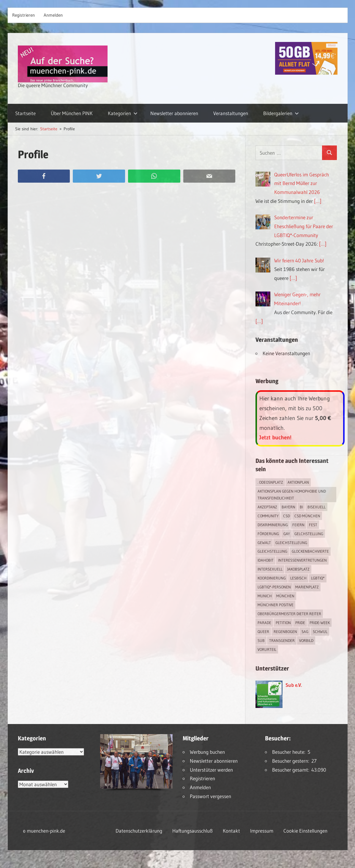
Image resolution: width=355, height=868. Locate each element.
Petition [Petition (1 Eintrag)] (283, 623)
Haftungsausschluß (193, 831)
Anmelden (53, 15)
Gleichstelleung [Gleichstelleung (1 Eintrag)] (291, 543)
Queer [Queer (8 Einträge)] (263, 632)
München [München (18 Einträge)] (285, 596)
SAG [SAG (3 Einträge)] (305, 632)
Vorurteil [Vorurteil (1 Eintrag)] (267, 649)
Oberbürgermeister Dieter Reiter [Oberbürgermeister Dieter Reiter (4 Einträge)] (289, 614)
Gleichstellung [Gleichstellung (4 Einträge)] (272, 551)
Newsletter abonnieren (174, 113)
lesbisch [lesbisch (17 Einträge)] (298, 578)
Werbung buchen (207, 752)
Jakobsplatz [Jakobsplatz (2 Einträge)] (298, 569)
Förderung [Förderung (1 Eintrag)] (268, 534)
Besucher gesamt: (292, 770)
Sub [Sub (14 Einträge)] (261, 640)
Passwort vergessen (210, 796)
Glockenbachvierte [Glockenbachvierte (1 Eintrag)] (310, 551)
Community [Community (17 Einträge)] (268, 516)
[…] (318, 201)
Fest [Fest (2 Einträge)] (313, 525)
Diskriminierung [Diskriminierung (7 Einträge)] (273, 525)
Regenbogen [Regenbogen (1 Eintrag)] (285, 632)
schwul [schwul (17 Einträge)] (320, 632)
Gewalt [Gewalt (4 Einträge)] (264, 543)
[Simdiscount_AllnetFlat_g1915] (306, 73)
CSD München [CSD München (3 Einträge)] (307, 516)
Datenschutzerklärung (139, 831)
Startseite (25, 113)
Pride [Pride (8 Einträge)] (300, 623)
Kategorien (123, 113)
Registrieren (23, 15)
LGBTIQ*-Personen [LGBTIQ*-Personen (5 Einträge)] (274, 587)
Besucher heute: (290, 752)
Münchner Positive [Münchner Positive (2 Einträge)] (276, 605)
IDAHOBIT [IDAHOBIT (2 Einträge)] (266, 560)
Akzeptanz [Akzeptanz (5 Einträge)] (267, 507)
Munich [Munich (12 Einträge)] (265, 596)
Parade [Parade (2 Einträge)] (264, 623)
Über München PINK (72, 113)
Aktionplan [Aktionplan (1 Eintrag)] (298, 482)
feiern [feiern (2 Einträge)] (298, 525)
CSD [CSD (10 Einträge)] (287, 516)
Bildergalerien (281, 113)
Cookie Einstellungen (305, 831)
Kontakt (231, 831)
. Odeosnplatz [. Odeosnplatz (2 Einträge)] (270, 482)
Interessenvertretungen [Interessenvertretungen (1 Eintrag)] (302, 560)
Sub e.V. (294, 685)
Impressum (262, 831)
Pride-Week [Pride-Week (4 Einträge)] (320, 623)
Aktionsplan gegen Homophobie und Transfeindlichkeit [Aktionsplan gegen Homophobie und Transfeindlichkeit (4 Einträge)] (292, 495)
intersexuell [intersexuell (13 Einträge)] (270, 569)
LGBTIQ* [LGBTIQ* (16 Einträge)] (318, 578)
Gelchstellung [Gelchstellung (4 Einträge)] (309, 534)
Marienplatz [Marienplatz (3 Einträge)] (307, 587)
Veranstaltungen (231, 113)
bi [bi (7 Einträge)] (301, 507)
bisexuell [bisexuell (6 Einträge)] (317, 507)
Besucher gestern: (292, 761)
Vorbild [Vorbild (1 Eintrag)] (306, 640)
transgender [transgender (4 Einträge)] (282, 640)
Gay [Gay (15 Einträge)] (287, 534)
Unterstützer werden (211, 770)
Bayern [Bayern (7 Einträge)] (288, 507)
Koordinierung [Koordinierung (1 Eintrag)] (272, 578)
